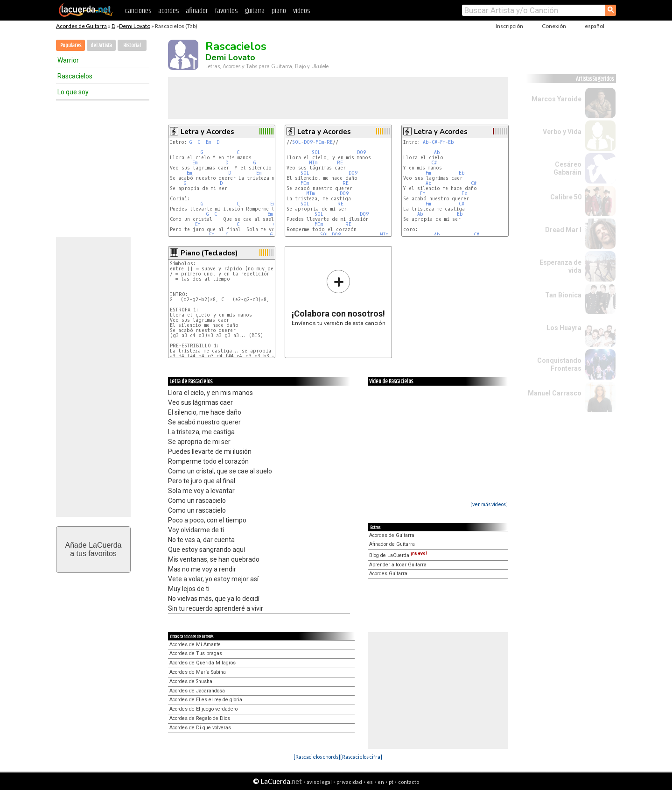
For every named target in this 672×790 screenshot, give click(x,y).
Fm (443, 142)
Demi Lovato (135, 26)
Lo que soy (73, 92)
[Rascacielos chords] (317, 757)
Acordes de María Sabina (198, 672)
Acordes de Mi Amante (195, 645)
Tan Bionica (563, 295)
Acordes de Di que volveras (200, 728)
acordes (168, 11)
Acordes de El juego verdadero (203, 709)
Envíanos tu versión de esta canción (339, 298)
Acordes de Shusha (191, 681)
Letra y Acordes (207, 132)
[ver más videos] (489, 504)
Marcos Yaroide (556, 99)
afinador (197, 11)
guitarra (255, 11)
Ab (426, 142)
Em (208, 142)
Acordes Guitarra (388, 574)
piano (279, 11)
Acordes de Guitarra (81, 26)
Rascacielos (75, 76)
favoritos (226, 11)
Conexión (554, 26)
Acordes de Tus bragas (196, 653)
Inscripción (509, 26)
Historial (132, 46)
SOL (297, 142)
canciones (138, 11)
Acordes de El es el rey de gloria (206, 700)
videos (301, 11)
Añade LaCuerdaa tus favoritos (94, 549)
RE (330, 142)
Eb (451, 142)
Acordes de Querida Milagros (203, 663)
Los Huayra (564, 328)
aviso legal (319, 782)
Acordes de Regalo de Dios (200, 718)
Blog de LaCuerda (398, 555)
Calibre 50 (566, 197)
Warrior (68, 60)
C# (434, 142)
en (381, 782)
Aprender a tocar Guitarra (398, 565)
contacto (409, 782)
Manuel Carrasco (555, 393)
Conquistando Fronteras (559, 364)
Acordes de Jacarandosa (197, 691)
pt (391, 782)
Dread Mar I (563, 230)
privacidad (349, 782)
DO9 (308, 142)
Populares (71, 46)
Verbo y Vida (562, 132)
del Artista (101, 46)
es (370, 782)
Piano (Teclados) (209, 253)
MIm (320, 142)
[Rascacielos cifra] (361, 757)
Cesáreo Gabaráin (567, 168)
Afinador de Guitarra (392, 544)
